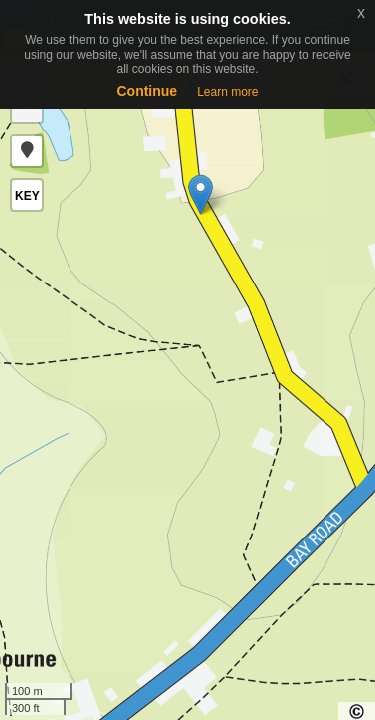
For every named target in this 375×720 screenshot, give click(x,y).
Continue (146, 91)
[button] (27, 151)
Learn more (227, 92)
